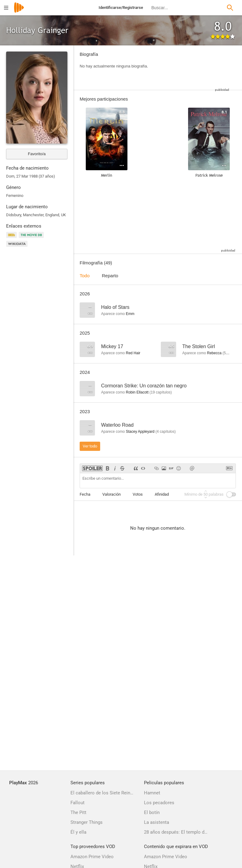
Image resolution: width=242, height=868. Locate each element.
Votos (138, 494)
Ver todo (90, 446)
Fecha (85, 494)
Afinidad (162, 494)
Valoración (112, 494)
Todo (85, 276)
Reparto (110, 276)
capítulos (161, 392)
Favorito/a (37, 154)
